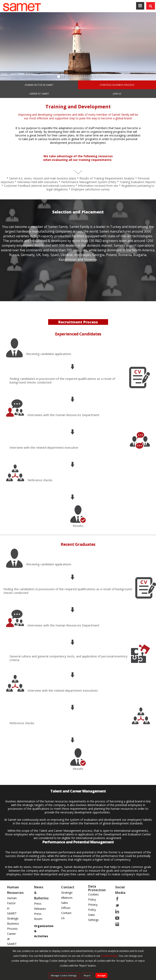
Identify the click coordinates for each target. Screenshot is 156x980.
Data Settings (93, 917)
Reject (87, 975)
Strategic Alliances (67, 895)
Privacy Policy (93, 907)
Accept (101, 975)
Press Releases (40, 906)
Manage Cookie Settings (64, 975)
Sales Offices (66, 905)
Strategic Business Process (13, 923)
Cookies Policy (93, 897)
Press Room (38, 916)
